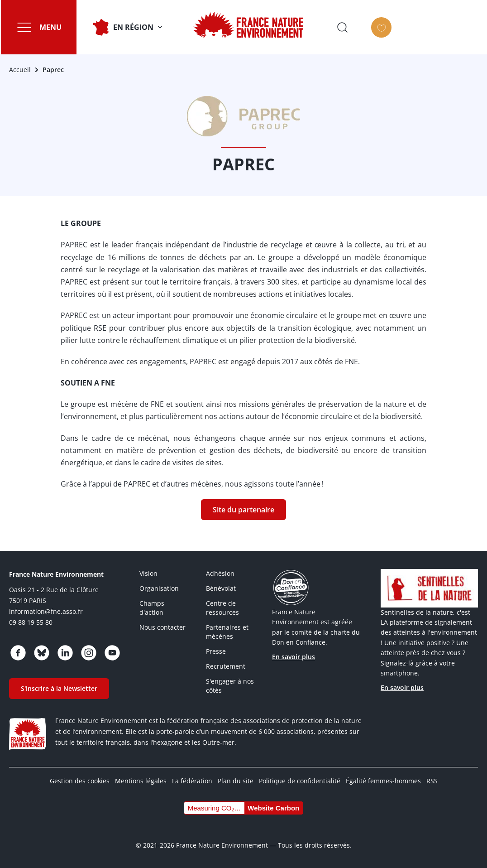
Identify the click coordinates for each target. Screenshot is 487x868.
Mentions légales (141, 781)
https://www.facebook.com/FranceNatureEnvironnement (18, 653)
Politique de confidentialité (300, 781)
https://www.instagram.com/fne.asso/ (89, 653)
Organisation (159, 588)
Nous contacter (162, 627)
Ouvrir (439, 27)
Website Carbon (273, 808)
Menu (50, 27)
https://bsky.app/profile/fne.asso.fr (42, 653)
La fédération (192, 781)
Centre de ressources (222, 608)
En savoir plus (294, 657)
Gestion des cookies (80, 781)
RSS (432, 781)
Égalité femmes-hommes (383, 781)
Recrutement (226, 666)
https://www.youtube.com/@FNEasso (112, 653)
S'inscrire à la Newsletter (59, 688)
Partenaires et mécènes (227, 632)
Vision (148, 573)
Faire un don (472, 35)
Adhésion (220, 573)
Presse (216, 651)
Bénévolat (221, 588)
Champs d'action (152, 608)
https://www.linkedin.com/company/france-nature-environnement (65, 653)
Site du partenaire (243, 510)
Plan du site (236, 781)
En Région (132, 27)
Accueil (20, 70)
